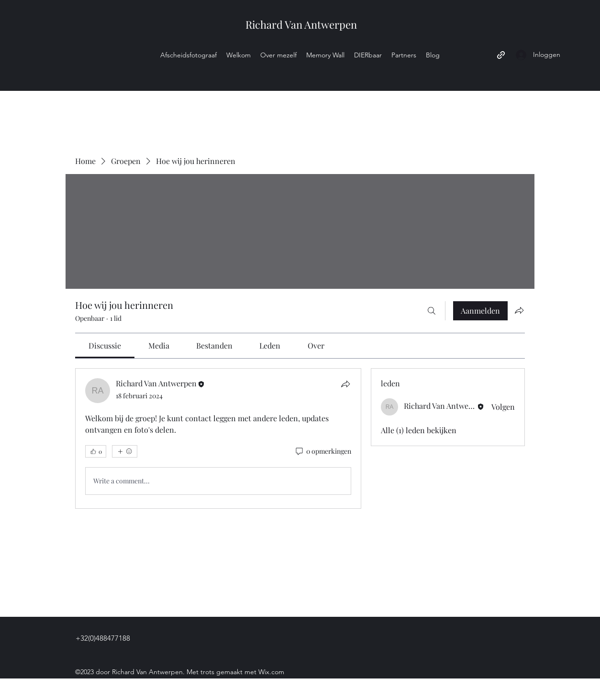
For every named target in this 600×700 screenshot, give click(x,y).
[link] (105, 345)
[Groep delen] (519, 310)
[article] (218, 438)
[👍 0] (96, 451)
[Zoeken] (432, 311)
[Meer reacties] (125, 451)
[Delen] (345, 384)
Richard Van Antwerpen (301, 24)
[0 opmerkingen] (323, 451)
